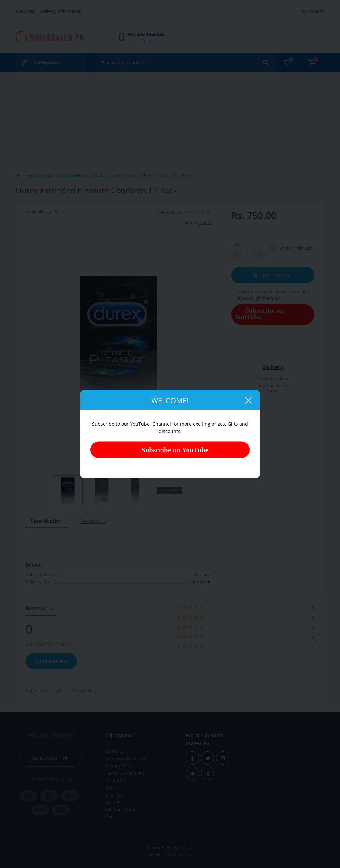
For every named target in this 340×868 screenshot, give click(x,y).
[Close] (248, 400)
